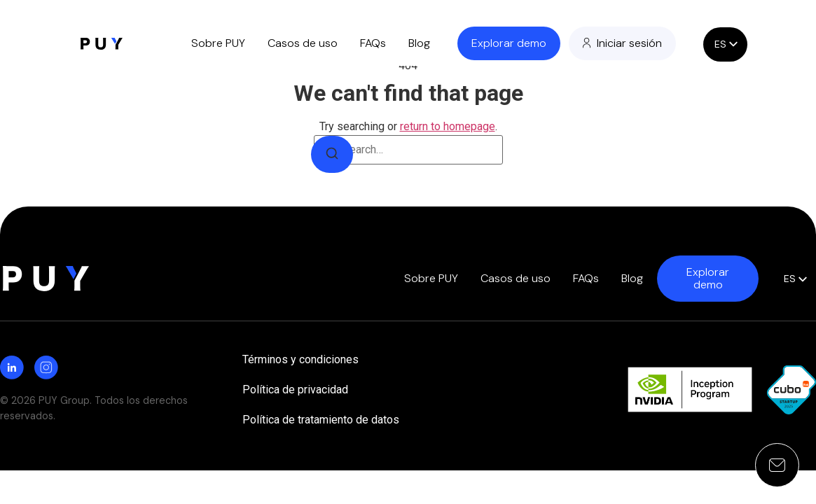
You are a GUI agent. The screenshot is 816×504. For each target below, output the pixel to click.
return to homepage (448, 126)
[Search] (332, 154)
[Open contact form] (777, 465)
